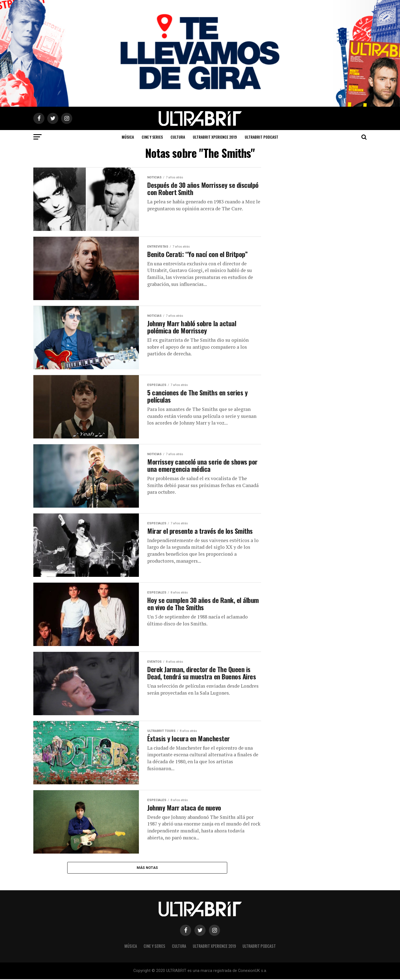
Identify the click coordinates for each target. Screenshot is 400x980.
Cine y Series (152, 137)
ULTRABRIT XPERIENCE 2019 (215, 137)
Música (128, 137)
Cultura (178, 137)
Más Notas (147, 868)
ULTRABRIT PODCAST (262, 137)
